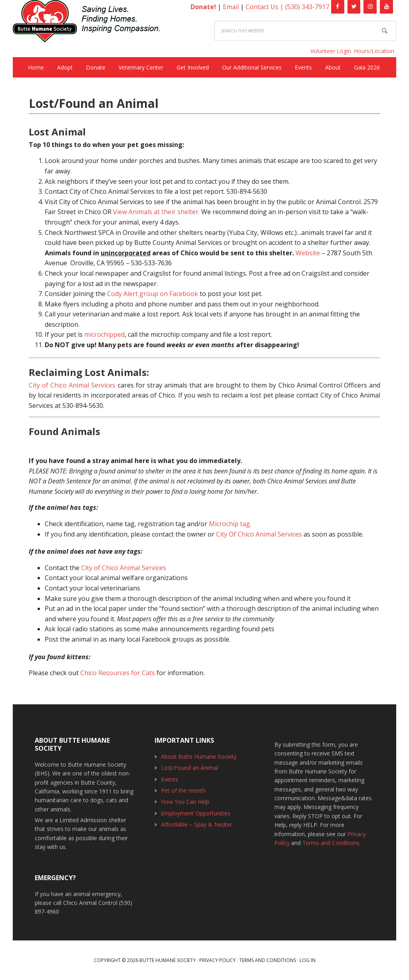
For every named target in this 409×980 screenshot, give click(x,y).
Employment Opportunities (196, 813)
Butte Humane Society (93, 23)
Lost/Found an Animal (190, 768)
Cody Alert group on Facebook (153, 294)
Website (308, 253)
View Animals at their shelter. (156, 212)
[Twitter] (354, 7)
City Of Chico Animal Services (259, 534)
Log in (308, 960)
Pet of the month (183, 790)
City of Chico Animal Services (72, 385)
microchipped (104, 334)
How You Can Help (185, 802)
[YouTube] (386, 7)
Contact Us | (265, 7)
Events (170, 779)
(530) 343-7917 (307, 7)
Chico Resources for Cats (118, 673)
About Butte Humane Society (199, 756)
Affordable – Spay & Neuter (197, 824)
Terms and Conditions (331, 843)
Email (231, 7)
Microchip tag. (230, 524)
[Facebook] (338, 7)
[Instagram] (370, 7)
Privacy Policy (217, 960)
